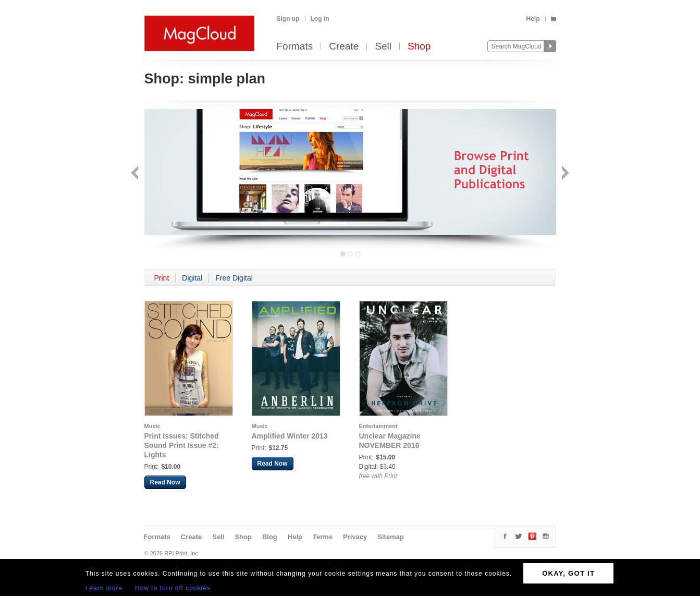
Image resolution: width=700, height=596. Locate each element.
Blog (270, 537)
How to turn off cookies (173, 588)
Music (152, 426)
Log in (320, 19)
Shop (419, 47)
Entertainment (378, 426)
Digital (192, 278)
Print (162, 278)
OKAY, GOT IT (568, 573)
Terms (323, 537)
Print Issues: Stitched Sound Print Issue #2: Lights (182, 445)
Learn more (104, 588)
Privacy (355, 537)
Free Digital (234, 278)
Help (533, 19)
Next (564, 174)
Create (344, 47)
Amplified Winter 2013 (290, 436)
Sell (383, 47)
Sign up (288, 19)
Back (136, 174)
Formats (295, 47)
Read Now (165, 482)
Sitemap (391, 537)
